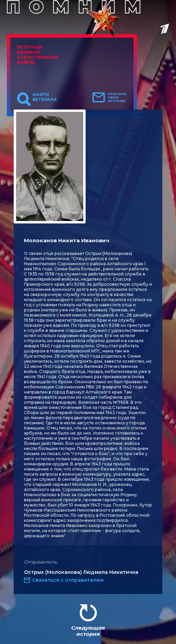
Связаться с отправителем (68, 580)
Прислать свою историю (117, 98)
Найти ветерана (45, 97)
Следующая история (88, 631)
